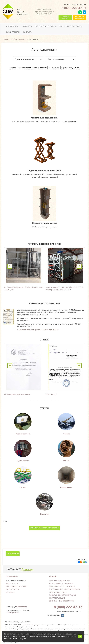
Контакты (28, 32)
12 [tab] (62, 401)
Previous (10, 266)
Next (79, 266)
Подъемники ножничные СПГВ (44, 170)
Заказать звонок (65, 17)
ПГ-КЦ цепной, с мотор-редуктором (25, 121)
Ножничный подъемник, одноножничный (28, 174)
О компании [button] (13, 26)
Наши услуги (12, 583)
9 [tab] (51, 401)
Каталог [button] (27, 26)
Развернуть (28, 569)
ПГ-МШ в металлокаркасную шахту (44, 227)
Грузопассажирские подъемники (64, 589)
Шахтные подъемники (44, 223)
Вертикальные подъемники (62, 601)
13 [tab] (65, 401)
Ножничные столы (58, 592)
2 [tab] (27, 401)
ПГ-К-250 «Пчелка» (70, 121)
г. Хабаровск (21, 607)
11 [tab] (58, 401)
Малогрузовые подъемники (62, 586)
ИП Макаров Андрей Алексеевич (17, 394)
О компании (12, 576)
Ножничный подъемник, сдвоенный (44, 177)
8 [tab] (48, 401)
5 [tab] (38, 401)
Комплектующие (57, 598)
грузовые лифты (29, 625)
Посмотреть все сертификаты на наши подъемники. (38, 330)
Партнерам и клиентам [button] (71, 26)
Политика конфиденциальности (17, 622)
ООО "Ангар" (51, 394)
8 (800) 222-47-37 (74, 8)
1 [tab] (44, 296)
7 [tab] (44, 401)
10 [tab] (55, 401)
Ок (80, 636)
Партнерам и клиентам (16, 586)
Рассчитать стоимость (80, 17)
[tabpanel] (24, 270)
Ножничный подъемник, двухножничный (61, 174)
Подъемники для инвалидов (62, 595)
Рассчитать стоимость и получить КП (44, 528)
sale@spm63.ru (13, 612)
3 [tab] (31, 401)
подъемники (39, 625)
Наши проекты (13, 32)
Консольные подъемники (44, 118)
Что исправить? (13, 553)
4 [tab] (34, 401)
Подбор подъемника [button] (46, 26)
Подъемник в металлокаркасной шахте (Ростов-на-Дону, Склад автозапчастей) (65, 288)
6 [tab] (41, 401)
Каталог (53, 576)
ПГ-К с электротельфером (51, 121)
